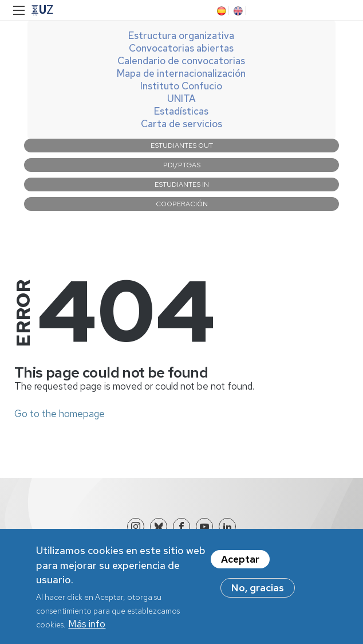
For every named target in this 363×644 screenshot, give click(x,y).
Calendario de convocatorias (181, 61)
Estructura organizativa (181, 36)
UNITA (181, 99)
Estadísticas (181, 111)
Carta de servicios (181, 124)
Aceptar (240, 566)
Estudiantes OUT (182, 146)
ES (220, 11)
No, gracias (258, 595)
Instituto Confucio (181, 86)
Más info (87, 631)
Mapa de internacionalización (181, 73)
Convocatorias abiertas (181, 48)
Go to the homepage (60, 414)
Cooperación (182, 204)
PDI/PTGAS (182, 165)
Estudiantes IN (182, 184)
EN (237, 11)
